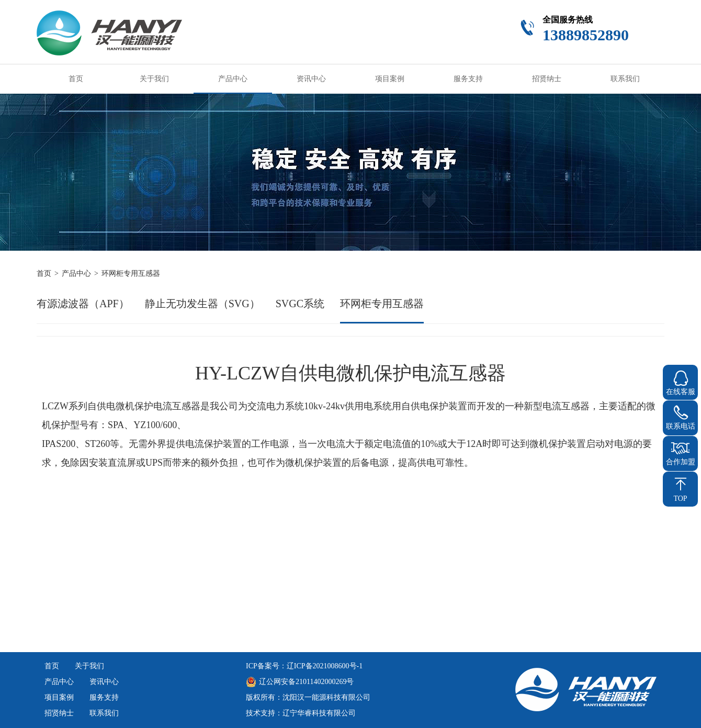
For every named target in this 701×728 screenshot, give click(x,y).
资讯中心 (311, 79)
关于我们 (89, 666)
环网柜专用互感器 (382, 304)
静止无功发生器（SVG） (202, 304)
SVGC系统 (300, 304)
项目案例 (390, 79)
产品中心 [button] (233, 79)
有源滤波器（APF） (83, 304)
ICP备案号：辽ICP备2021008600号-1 (304, 666)
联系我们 (625, 79)
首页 (76, 79)
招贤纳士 (547, 79)
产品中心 (76, 273)
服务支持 (468, 79)
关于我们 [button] (154, 79)
